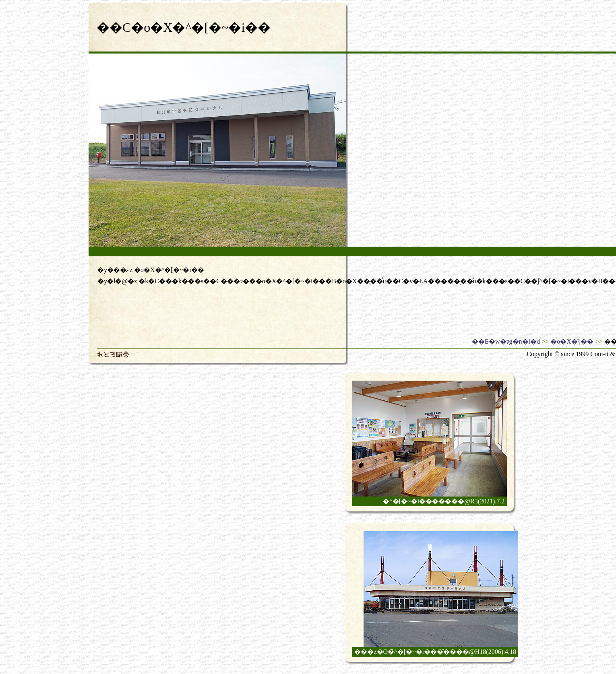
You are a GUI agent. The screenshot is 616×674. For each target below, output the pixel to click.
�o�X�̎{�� (572, 341)
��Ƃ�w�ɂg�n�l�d (506, 341)
